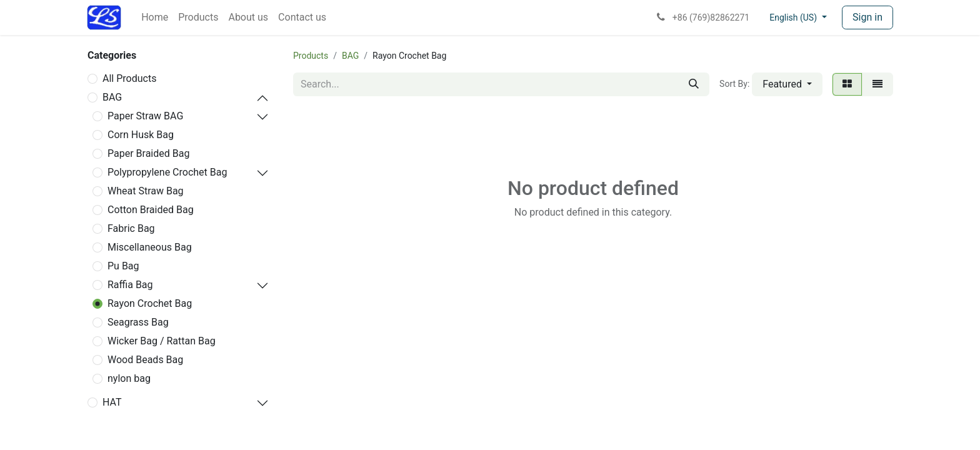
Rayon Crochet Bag (150, 303)
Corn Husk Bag (141, 135)
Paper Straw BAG (145, 116)
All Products (129, 78)
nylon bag (129, 378)
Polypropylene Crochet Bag (167, 172)
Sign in (867, 17)
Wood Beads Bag (145, 360)
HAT (112, 402)
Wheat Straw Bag (146, 191)
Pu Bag (123, 266)
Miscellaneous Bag (150, 247)
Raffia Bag (130, 285)
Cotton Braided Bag (151, 210)
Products (311, 56)
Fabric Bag (131, 228)
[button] (787, 84)
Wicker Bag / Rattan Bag (162, 341)
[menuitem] (155, 17)
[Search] (694, 84)
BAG (112, 97)
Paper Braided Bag (148, 153)
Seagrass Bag (138, 322)
